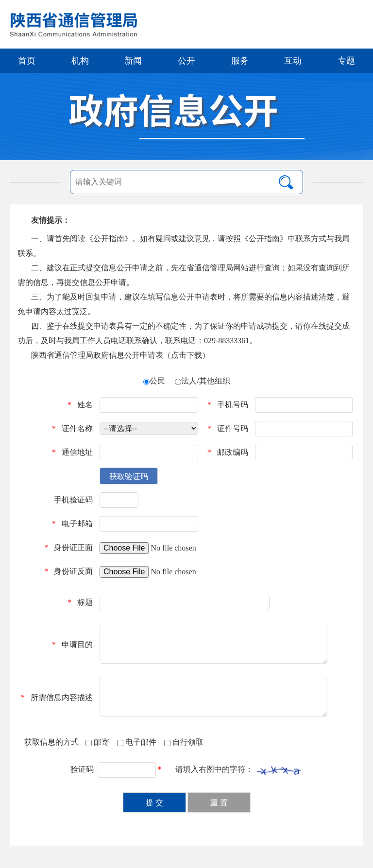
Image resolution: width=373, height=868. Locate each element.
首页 (27, 61)
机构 (80, 61)
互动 (293, 61)
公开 (186, 61)
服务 (240, 61)
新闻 (133, 61)
